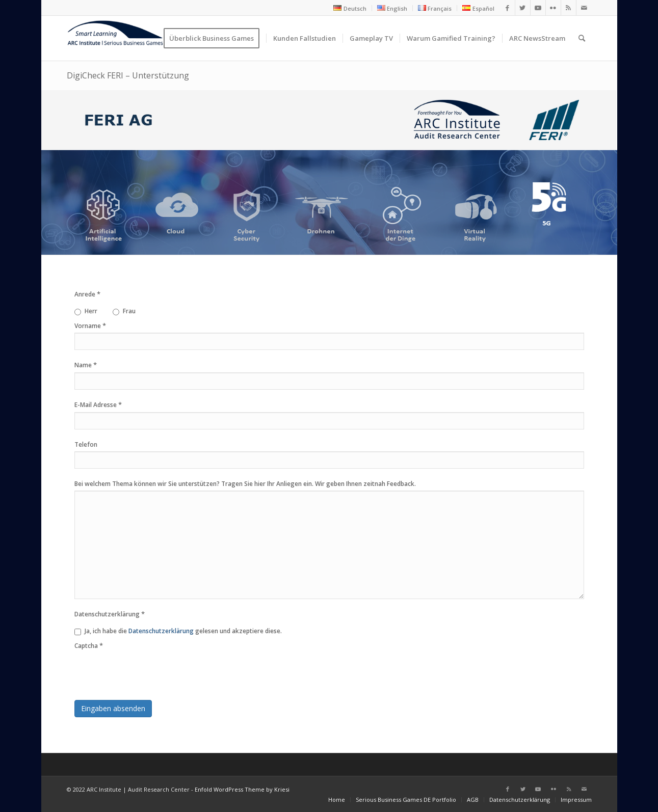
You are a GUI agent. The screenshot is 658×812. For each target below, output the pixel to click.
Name (86, 365)
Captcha (89, 645)
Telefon (86, 444)
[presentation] (152, 672)
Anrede (87, 294)
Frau (124, 311)
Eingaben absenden (113, 708)
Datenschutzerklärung (110, 614)
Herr (86, 311)
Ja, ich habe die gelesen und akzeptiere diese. (178, 631)
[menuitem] (350, 8)
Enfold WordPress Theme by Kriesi (242, 789)
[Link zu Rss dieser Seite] (569, 8)
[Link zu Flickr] (553, 8)
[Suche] (582, 38)
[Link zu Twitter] (523, 8)
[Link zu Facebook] (507, 8)
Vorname (90, 326)
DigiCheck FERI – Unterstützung (128, 75)
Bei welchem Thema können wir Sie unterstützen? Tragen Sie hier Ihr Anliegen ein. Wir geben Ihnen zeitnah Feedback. (245, 484)
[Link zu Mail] (584, 8)
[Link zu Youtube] (538, 8)
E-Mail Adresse (98, 404)
